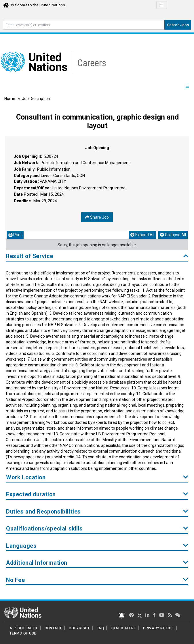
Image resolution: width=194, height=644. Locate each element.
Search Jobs (178, 25)
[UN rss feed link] (170, 615)
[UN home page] (23, 612)
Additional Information (97, 563)
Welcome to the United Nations (38, 5)
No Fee (97, 580)
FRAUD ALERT (123, 628)
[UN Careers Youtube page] (162, 615)
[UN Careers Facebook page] (154, 615)
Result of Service (97, 256)
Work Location (97, 477)
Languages (97, 546)
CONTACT (53, 628)
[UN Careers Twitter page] (132, 615)
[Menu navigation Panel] (187, 86)
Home (10, 99)
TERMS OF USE (23, 633)
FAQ (100, 628)
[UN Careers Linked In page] (147, 615)
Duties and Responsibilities (97, 512)
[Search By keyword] (84, 25)
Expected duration (97, 494)
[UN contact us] (178, 615)
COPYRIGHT (79, 628)
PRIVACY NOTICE (158, 628)
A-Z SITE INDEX (24, 628)
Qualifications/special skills (97, 529)
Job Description (36, 99)
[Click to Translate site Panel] (162, 5)
